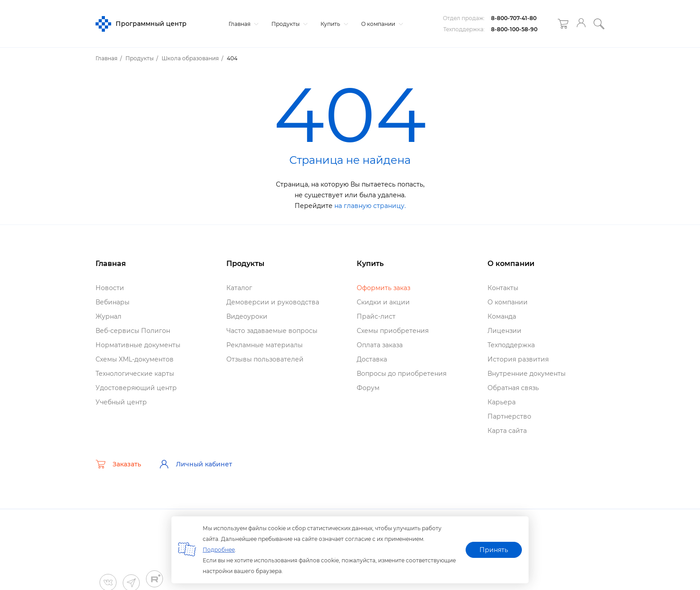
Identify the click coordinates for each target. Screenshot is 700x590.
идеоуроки (247, 316)
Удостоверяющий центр (136, 388)
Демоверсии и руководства (273, 302)
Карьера (502, 402)
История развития (518, 359)
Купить (333, 24)
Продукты (288, 24)
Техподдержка (511, 345)
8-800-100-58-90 (514, 29)
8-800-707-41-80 (514, 18)
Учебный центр (121, 402)
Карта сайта (507, 431)
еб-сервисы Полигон (133, 331)
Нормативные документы (138, 345)
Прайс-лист (376, 316)
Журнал (108, 316)
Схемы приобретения (393, 331)
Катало (239, 288)
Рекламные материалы (265, 345)
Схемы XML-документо (135, 359)
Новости (110, 288)
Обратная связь (513, 388)
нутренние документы (527, 374)
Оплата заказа (380, 345)
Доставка (372, 359)
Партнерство (509, 416)
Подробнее (219, 550)
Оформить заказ (383, 288)
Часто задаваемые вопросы (272, 331)
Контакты (503, 288)
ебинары (112, 302)
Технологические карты (135, 374)
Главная (242, 24)
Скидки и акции (383, 302)
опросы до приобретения (402, 374)
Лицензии (504, 331)
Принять (494, 550)
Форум (368, 388)
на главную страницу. (370, 206)
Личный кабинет (196, 464)
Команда (502, 316)
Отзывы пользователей (265, 359)
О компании (381, 24)
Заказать (118, 464)
